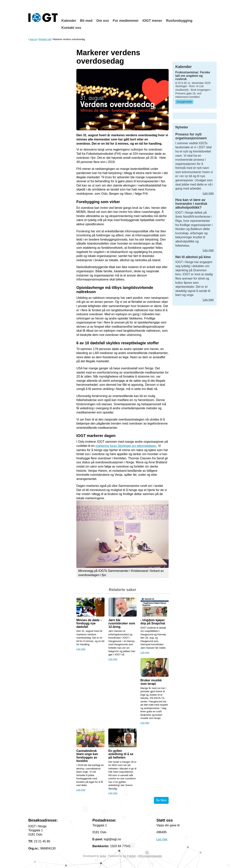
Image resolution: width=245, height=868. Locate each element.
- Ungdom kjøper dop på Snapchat (153, 622)
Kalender (69, 21)
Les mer (81, 649)
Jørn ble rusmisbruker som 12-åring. (122, 623)
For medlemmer (126, 21)
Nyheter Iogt (45, 39)
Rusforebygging (179, 21)
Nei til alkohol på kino (193, 257)
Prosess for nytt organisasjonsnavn (191, 136)
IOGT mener (152, 21)
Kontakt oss (71, 28)
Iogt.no (33, 39)
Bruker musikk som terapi (151, 682)
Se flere (161, 800)
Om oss (103, 21)
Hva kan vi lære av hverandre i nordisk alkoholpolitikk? (191, 204)
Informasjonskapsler (150, 856)
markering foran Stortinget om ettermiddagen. (126, 446)
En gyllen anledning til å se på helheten (121, 754)
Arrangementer (184, 102)
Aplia (103, 856)
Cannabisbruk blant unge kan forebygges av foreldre (87, 756)
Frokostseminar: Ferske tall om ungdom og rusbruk (193, 76)
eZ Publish (129, 856)
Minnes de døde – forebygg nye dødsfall (89, 623)
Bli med (86, 21)
